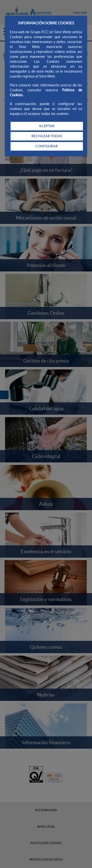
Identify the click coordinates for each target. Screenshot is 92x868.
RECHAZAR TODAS (47, 136)
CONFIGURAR (47, 146)
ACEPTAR (47, 126)
